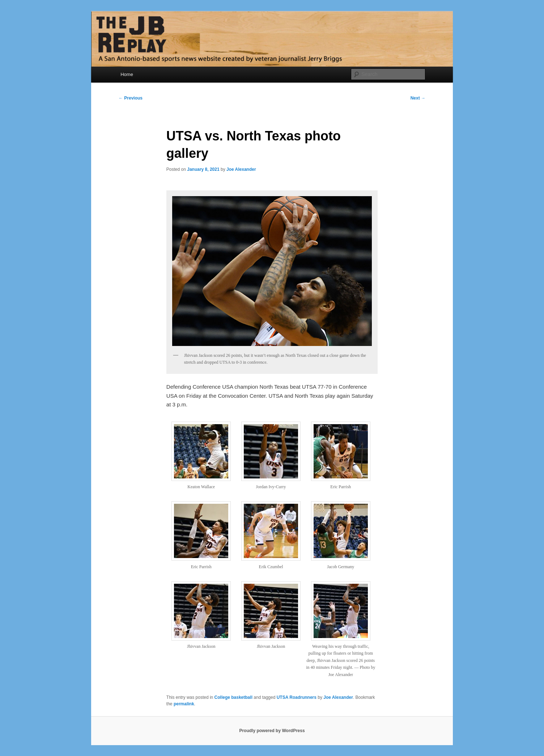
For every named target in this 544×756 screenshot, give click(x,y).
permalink (184, 704)
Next (418, 98)
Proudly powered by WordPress (272, 731)
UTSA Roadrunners (297, 697)
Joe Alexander (241, 169)
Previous (131, 98)
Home (127, 74)
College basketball (233, 697)
